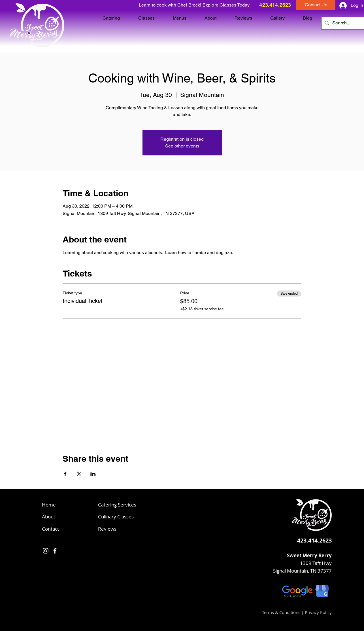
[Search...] (342, 23)
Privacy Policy (318, 612)
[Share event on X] (79, 474)
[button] (316, 5)
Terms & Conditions (281, 612)
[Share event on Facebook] (65, 474)
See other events (182, 146)
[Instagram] (46, 551)
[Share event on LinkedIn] (93, 474)
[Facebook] (55, 551)
